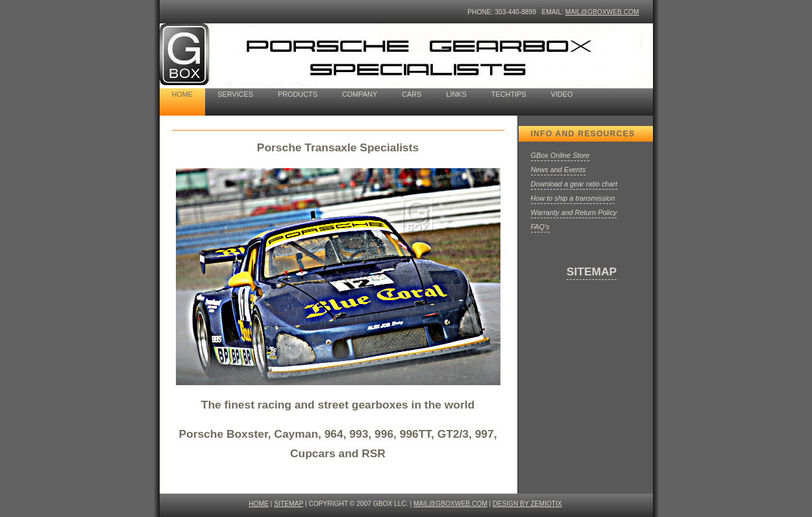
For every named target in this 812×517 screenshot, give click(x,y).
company (360, 94)
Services (235, 94)
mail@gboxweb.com (602, 12)
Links (456, 94)
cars (412, 94)
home (183, 94)
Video (562, 94)
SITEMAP (592, 271)
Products (298, 94)
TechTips (509, 94)
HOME (259, 504)
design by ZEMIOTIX (527, 504)
